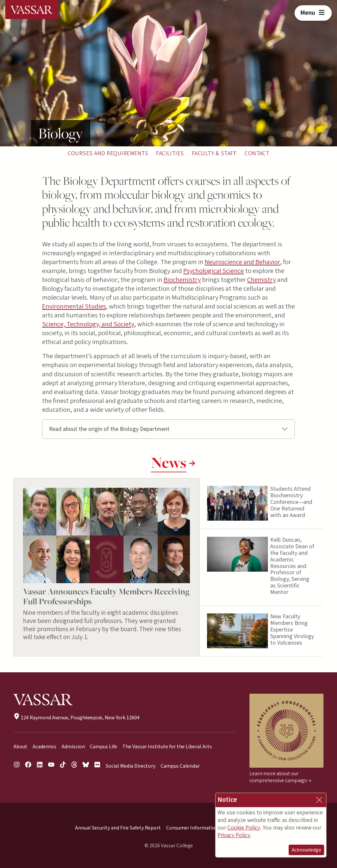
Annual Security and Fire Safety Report (118, 828)
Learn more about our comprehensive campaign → (280, 777)
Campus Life (104, 747)
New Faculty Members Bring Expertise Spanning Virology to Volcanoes (292, 630)
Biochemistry (182, 280)
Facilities (170, 153)
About (20, 747)
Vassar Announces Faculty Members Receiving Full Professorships (106, 596)
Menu (313, 13)
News (169, 462)
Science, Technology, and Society (88, 324)
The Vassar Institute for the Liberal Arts (167, 747)
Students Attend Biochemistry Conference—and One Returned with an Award (291, 502)
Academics (44, 747)
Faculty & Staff (214, 153)
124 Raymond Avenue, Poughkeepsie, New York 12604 (77, 718)
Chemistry (261, 280)
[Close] (319, 800)
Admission (73, 747)
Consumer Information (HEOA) (201, 828)
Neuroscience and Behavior (242, 262)
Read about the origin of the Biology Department (109, 429)
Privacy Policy (234, 835)
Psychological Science (214, 271)
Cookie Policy (244, 828)
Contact (257, 153)
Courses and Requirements (108, 153)
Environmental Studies (74, 306)
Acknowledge (306, 850)
